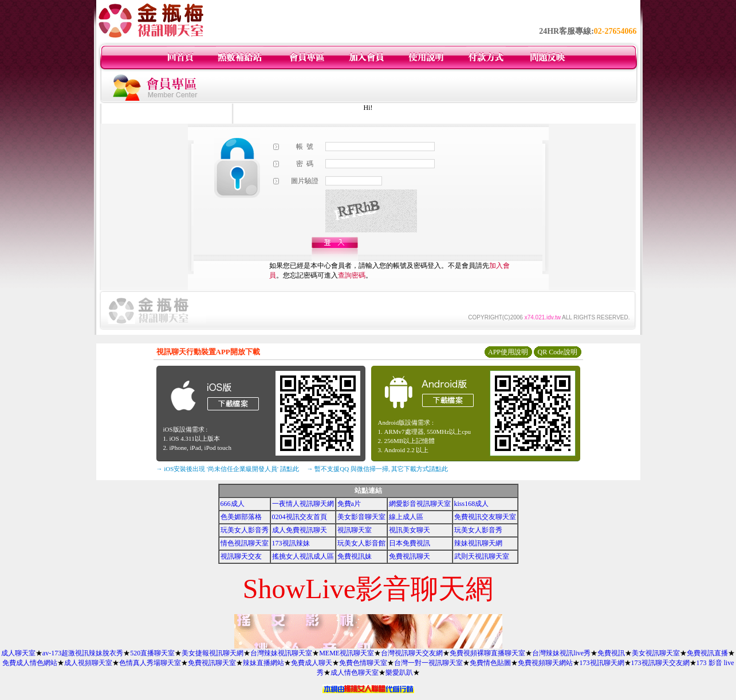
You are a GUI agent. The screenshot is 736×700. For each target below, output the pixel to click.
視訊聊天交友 (241, 556)
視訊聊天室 (355, 530)
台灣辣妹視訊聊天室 (281, 653)
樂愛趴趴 (399, 673)
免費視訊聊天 (410, 556)
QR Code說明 (558, 352)
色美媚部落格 (241, 517)
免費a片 (349, 504)
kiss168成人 (472, 504)
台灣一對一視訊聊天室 (428, 663)
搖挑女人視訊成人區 (303, 556)
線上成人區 (406, 517)
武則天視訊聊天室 (482, 556)
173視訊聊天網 (602, 663)
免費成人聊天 (312, 663)
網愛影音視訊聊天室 (420, 504)
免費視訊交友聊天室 (485, 517)
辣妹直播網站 (263, 663)
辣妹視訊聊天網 (478, 543)
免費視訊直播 (707, 653)
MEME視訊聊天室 (347, 653)
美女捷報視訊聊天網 (212, 653)
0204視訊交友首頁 (300, 517)
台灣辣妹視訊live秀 (561, 653)
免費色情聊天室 (363, 663)
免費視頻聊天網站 (545, 663)
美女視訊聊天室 (656, 653)
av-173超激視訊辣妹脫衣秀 (83, 653)
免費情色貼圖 (490, 663)
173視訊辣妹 (291, 543)
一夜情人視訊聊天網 (303, 504)
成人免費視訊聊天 (300, 530)
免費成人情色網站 (30, 663)
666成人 (233, 504)
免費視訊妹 (355, 556)
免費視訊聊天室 (212, 663)
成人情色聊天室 (355, 673)
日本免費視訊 (410, 543)
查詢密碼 (352, 275)
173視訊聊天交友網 (660, 663)
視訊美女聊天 (410, 530)
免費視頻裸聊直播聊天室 (487, 653)
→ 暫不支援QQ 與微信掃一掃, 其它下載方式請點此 (378, 469)
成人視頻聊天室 (88, 663)
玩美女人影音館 (361, 543)
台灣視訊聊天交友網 (412, 653)
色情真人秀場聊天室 (150, 663)
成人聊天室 (18, 653)
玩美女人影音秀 (245, 530)
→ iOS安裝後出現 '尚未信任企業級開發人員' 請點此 (228, 469)
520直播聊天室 (152, 653)
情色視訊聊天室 (245, 543)
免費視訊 (611, 653)
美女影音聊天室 (361, 517)
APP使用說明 (508, 352)
